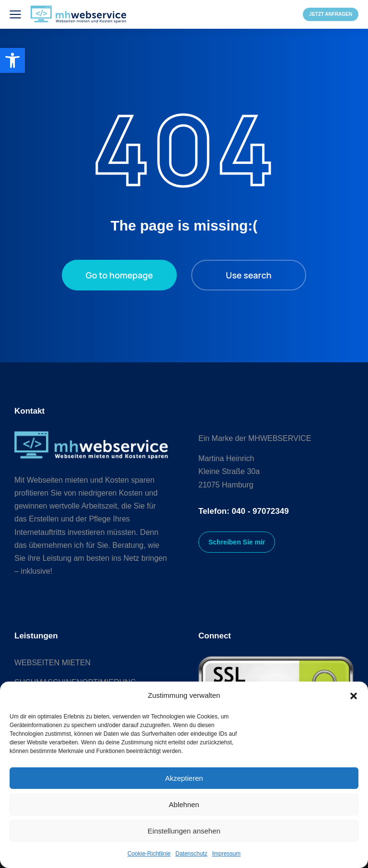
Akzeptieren (184, 778)
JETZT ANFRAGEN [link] (331, 14)
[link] (12, 60)
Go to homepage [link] (119, 275)
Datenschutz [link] (191, 854)
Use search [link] (248, 275)
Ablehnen (184, 804)
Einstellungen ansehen (184, 831)
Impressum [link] (226, 854)
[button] (354, 696)
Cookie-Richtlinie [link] (149, 854)
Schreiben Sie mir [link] (237, 542)
